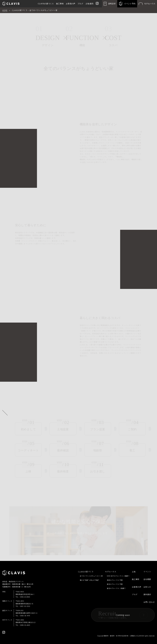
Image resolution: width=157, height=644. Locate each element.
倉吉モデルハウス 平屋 (115, 584)
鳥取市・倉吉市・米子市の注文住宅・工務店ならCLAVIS (123, 636)
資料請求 (147, 594)
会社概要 (147, 579)
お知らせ (147, 587)
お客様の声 (136, 587)
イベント (147, 572)
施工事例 (136, 579)
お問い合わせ (149, 602)
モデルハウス (111, 572)
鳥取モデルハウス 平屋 (115, 580)
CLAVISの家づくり (86, 572)
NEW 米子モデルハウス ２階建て (118, 576)
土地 (134, 572)
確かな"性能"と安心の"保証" (89, 580)
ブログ (135, 594)
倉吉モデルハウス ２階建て (116, 588)
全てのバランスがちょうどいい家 (91, 576)
